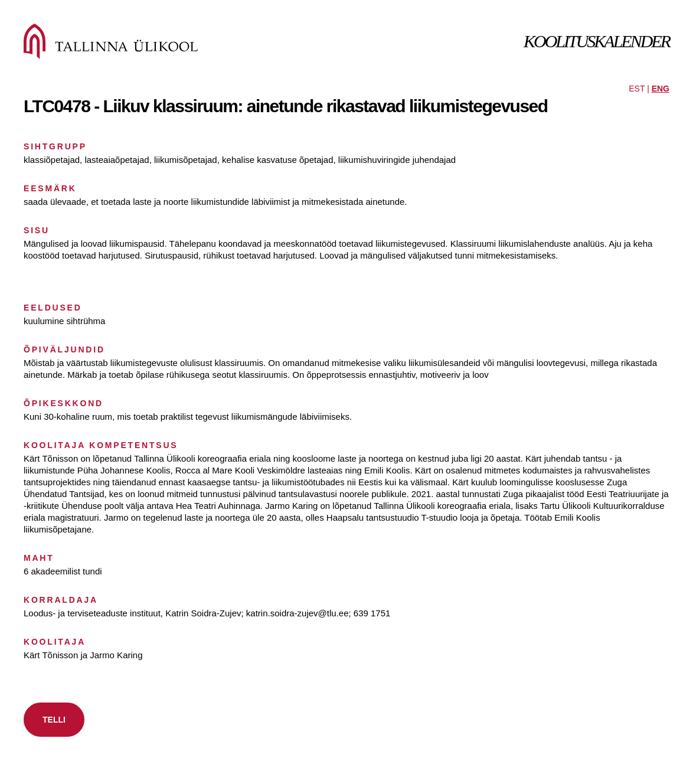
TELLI (54, 720)
